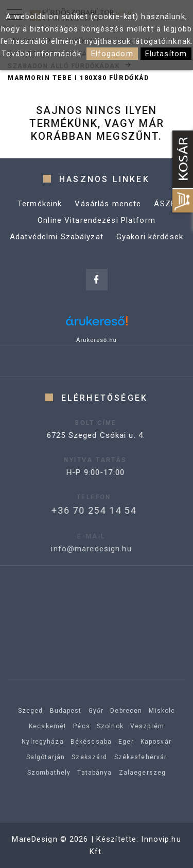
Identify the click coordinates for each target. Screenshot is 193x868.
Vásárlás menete (108, 204)
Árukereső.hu (97, 340)
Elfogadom (112, 54)
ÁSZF (165, 204)
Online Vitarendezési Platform (97, 220)
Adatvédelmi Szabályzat (57, 237)
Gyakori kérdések (150, 237)
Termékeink (40, 204)
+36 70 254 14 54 (80, 510)
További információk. (43, 54)
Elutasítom (166, 54)
